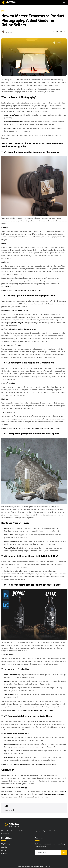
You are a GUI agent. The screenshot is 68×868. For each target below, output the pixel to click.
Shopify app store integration (54, 794)
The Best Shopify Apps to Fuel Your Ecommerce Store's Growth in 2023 (34, 428)
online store (9, 286)
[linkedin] (57, 31)
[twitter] (61, 31)
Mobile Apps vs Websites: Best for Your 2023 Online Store (32, 711)
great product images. (15, 323)
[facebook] (54, 31)
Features (4, 854)
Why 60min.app (6, 844)
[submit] (64, 853)
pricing (3, 850)
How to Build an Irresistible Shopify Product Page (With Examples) (32, 764)
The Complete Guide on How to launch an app (25, 290)
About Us (4, 847)
